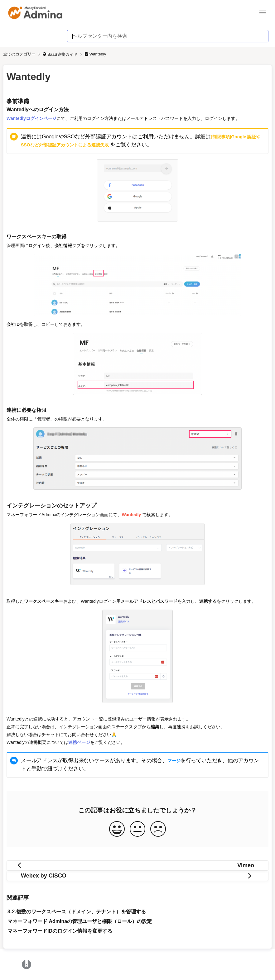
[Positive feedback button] (117, 829)
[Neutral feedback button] (137, 829)
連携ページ (79, 742)
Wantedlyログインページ (31, 118)
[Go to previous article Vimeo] (137, 866)
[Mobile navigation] (263, 12)
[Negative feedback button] (158, 829)
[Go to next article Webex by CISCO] (137, 876)
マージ (174, 761)
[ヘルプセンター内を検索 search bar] (168, 36)
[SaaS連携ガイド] (61, 54)
